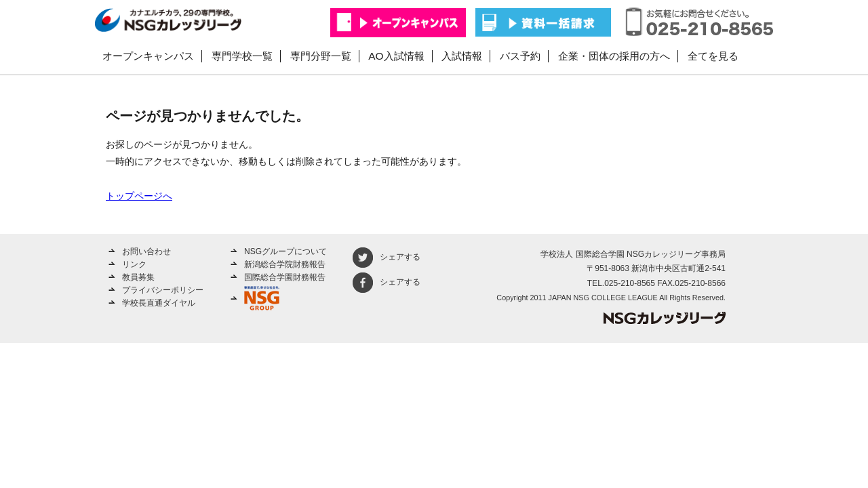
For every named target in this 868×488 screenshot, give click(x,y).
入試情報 (462, 56)
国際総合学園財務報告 (285, 277)
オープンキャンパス (148, 56)
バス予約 (520, 56)
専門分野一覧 (321, 56)
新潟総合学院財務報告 (285, 264)
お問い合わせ (146, 251)
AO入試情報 (396, 56)
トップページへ (139, 196)
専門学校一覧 (242, 56)
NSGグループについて (285, 251)
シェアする (387, 257)
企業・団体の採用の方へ (614, 56)
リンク (134, 264)
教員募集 (138, 277)
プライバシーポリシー (163, 290)
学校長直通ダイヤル (159, 303)
